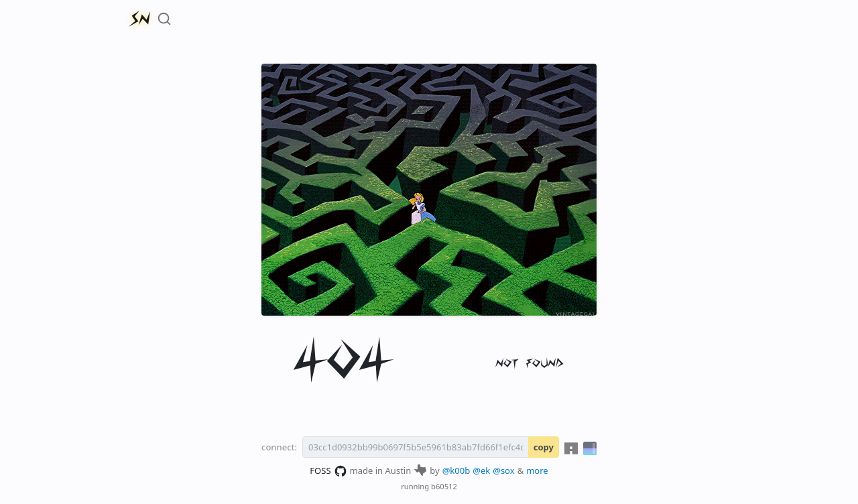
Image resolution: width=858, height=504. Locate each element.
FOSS (328, 471)
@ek (481, 470)
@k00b (456, 470)
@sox (503, 470)
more (537, 470)
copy (544, 447)
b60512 (444, 486)
